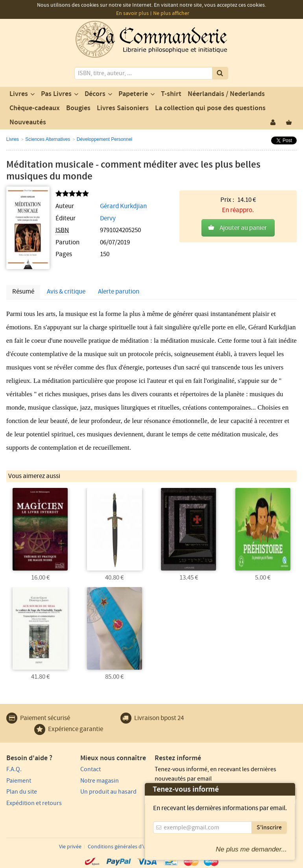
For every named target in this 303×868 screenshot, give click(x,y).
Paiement (19, 781)
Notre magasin (100, 781)
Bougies (78, 108)
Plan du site (22, 792)
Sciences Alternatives (48, 139)
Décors (95, 94)
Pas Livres (56, 94)
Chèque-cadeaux (35, 108)
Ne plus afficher (171, 13)
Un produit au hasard (108, 792)
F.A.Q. (14, 769)
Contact (91, 769)
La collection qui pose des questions (210, 108)
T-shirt (171, 94)
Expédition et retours (34, 803)
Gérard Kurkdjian (123, 206)
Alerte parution (119, 292)
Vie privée (70, 847)
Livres (19, 94)
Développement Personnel (104, 139)
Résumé (23, 292)
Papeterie (133, 94)
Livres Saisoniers (123, 108)
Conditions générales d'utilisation (127, 847)
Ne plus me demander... (251, 849)
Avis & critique (66, 292)
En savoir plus (132, 13)
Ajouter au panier (243, 228)
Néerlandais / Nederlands (226, 94)
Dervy (108, 218)
